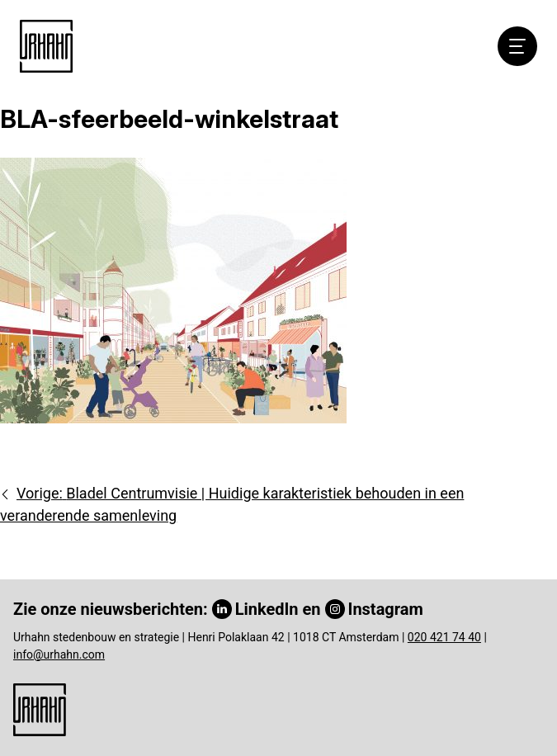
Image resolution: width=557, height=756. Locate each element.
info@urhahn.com (59, 654)
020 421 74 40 (444, 637)
